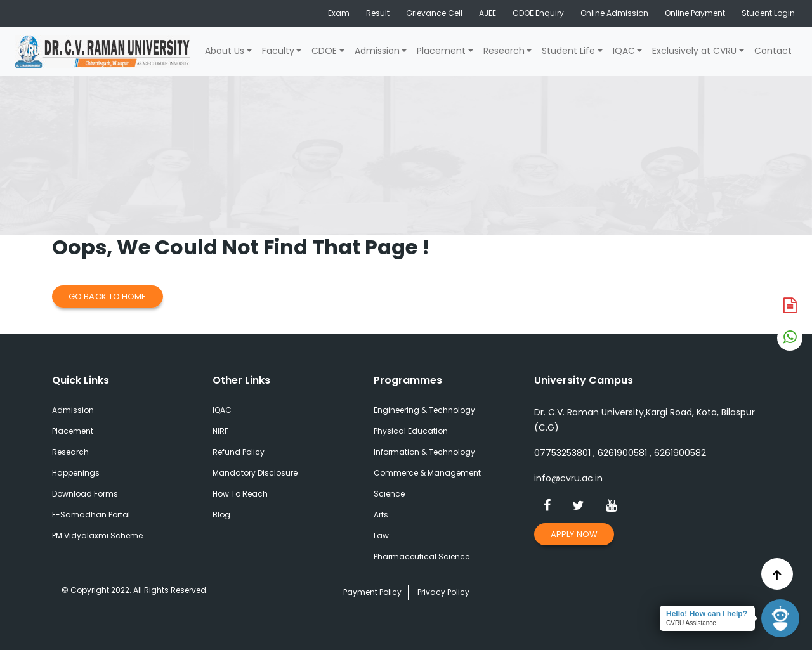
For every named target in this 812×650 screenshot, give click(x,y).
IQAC (624, 51)
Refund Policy (239, 452)
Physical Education (411, 431)
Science (389, 494)
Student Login (768, 13)
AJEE (488, 13)
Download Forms (85, 494)
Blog (221, 515)
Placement (441, 51)
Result (378, 13)
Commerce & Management (427, 473)
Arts (381, 515)
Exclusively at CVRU (694, 51)
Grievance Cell (434, 13)
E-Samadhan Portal (91, 515)
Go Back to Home (108, 296)
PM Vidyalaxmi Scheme (97, 536)
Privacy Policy (443, 592)
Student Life (568, 51)
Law (381, 536)
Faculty (278, 51)
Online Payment (695, 13)
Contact (773, 51)
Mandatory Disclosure (255, 473)
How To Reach (240, 494)
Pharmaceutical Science (422, 556)
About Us (225, 51)
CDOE (324, 51)
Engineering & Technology (424, 410)
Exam (339, 13)
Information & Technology (424, 452)
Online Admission (614, 13)
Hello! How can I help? (707, 614)
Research (504, 51)
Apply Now (574, 534)
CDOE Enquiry (538, 13)
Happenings (76, 473)
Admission (377, 51)
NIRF (220, 431)
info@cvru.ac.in (568, 478)
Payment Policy (372, 592)
